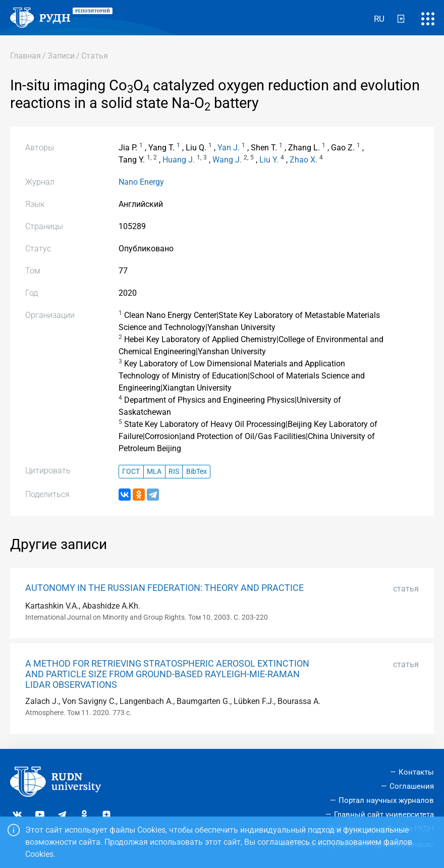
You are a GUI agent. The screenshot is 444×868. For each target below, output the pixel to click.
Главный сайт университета (384, 815)
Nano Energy (141, 182)
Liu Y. (269, 160)
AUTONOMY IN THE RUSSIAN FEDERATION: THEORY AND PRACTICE (164, 588)
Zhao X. (303, 160)
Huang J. (179, 160)
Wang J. (227, 160)
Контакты (416, 772)
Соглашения (412, 786)
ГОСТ (131, 472)
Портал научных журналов (386, 800)
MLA (154, 472)
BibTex (197, 472)
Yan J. (229, 148)
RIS (174, 472)
